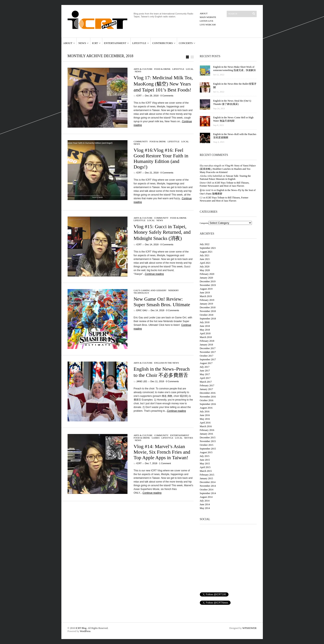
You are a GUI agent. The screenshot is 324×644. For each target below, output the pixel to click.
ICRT (95, 43)
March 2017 (206, 382)
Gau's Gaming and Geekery (150, 290)
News (82, 43)
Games (156, 438)
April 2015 (205, 467)
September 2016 (208, 404)
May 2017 (205, 374)
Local (190, 69)
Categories (204, 223)
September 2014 (208, 493)
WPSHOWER (250, 628)
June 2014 (205, 504)
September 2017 (208, 359)
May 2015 (205, 464)
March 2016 (206, 426)
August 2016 (206, 408)
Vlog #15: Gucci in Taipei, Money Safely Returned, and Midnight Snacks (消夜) (162, 232)
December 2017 (208, 348)
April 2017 (205, 378)
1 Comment (165, 463)
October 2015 (207, 445)
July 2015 (205, 456)
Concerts (186, 43)
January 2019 (206, 304)
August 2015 (206, 452)
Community (141, 141)
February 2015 (207, 475)
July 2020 (205, 267)
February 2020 (207, 274)
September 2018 (208, 319)
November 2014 (208, 486)
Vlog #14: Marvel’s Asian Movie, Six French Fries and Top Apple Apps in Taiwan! (162, 452)
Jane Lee (142, 381)
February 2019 (207, 300)
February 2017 (207, 385)
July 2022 (205, 244)
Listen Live (207, 21)
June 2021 (205, 259)
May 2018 (205, 330)
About (204, 13)
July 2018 (205, 322)
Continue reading (154, 274)
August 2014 (206, 497)
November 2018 (208, 311)
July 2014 (205, 501)
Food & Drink (162, 69)
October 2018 (207, 315)
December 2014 (208, 482)
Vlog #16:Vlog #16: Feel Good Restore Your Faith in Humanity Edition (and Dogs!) (161, 158)
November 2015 (208, 441)
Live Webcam (208, 25)
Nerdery (173, 290)
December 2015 (208, 438)
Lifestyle (139, 43)
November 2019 (208, 285)
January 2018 (206, 345)
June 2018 (205, 326)
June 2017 (205, 371)
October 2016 (207, 400)
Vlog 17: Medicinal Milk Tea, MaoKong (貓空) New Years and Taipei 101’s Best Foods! (163, 84)
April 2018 (205, 333)
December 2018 (208, 307)
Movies (189, 438)
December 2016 (208, 393)
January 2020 (206, 278)
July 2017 (205, 367)
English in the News (166, 363)
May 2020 (205, 270)
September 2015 (208, 449)
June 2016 (205, 415)
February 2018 (207, 341)
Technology (141, 293)
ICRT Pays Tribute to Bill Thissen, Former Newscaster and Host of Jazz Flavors (225, 184)
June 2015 (205, 460)
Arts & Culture (143, 69)
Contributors (163, 43)
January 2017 (206, 389)
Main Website (208, 17)
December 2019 (208, 281)
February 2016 (207, 430)
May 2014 (205, 508)
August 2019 (206, 289)
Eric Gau (142, 310)
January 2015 (206, 478)
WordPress (85, 631)
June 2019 (205, 293)
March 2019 (206, 296)
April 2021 (205, 263)
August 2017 (206, 363)
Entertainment (115, 43)
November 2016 (208, 397)
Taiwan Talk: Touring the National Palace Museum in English (225, 177)
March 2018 (206, 337)
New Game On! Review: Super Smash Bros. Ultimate (162, 302)
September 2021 (208, 248)
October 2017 (207, 356)
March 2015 (206, 471)
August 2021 (206, 252)
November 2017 (208, 352)
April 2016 (205, 423)
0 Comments (167, 96)
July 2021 (205, 255)
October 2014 (207, 490)
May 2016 (205, 419)
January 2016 (206, 434)
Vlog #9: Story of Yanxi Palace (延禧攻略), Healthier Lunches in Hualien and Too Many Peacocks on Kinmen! (228, 169)
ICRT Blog (81, 628)
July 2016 (205, 412)
